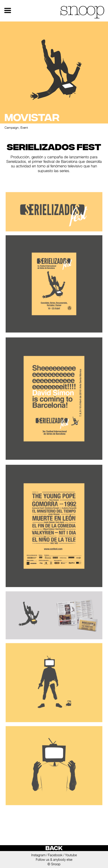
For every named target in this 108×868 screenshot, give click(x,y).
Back (54, 848)
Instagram (38, 855)
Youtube (71, 855)
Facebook (55, 855)
